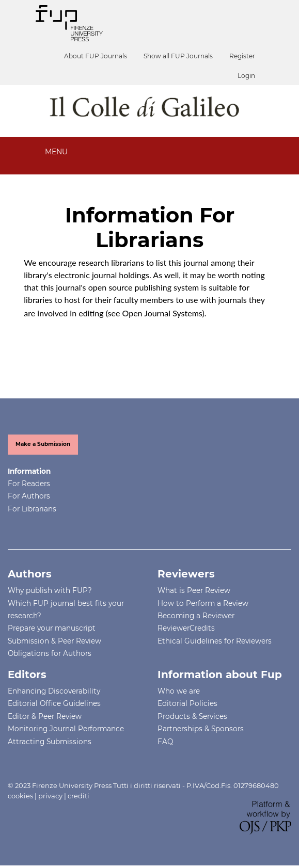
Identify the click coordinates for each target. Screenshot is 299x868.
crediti (78, 796)
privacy (50, 796)
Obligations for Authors (50, 653)
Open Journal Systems (162, 313)
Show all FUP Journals (178, 56)
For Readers (29, 484)
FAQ (165, 742)
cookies (20, 796)
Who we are (179, 691)
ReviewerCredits (186, 628)
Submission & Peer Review (54, 641)
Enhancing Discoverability (54, 691)
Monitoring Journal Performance (66, 729)
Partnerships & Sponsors (201, 729)
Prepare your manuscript (52, 628)
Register (242, 56)
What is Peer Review (194, 590)
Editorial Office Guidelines (54, 703)
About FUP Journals (96, 56)
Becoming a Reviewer (196, 616)
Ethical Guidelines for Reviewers (215, 641)
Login (246, 76)
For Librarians (32, 509)
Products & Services (192, 716)
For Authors (29, 496)
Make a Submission (43, 444)
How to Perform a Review (203, 603)
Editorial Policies (187, 703)
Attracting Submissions (50, 742)
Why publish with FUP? (50, 590)
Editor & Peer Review (45, 716)
